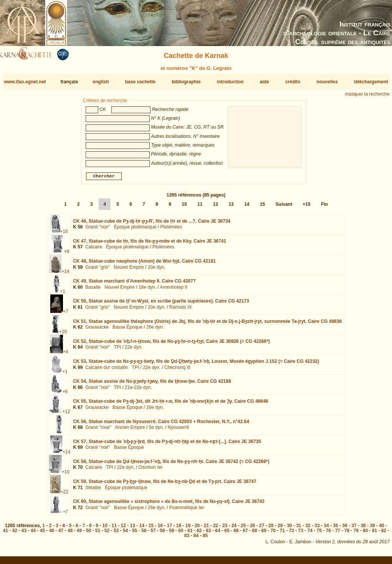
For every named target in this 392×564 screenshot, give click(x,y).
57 (153, 534)
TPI (118, 350)
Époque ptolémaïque (135, 230)
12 (216, 207)
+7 (66, 314)
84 (196, 539)
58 (162, 534)
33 (317, 529)
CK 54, (152, 384)
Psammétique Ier (187, 511)
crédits (293, 82)
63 (208, 534)
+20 (63, 334)
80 (365, 534)
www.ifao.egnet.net (25, 82)
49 (79, 534)
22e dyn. (134, 350)
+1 (63, 294)
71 (282, 534)
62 (199, 534)
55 (135, 534)
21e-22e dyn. (138, 390)
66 (236, 534)
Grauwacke (97, 330)
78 (347, 534)
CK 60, (169, 504)
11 (200, 207)
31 (299, 529)
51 (98, 534)
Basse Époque (127, 330)
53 (116, 534)
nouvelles (327, 82)
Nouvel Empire (129, 270)
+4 (66, 355)
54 (125, 534)
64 (218, 534)
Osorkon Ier (151, 470)
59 (171, 534)
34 (326, 529)
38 (363, 529)
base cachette (140, 82)
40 (381, 529)
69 (264, 534)
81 (375, 534)
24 (234, 529)
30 (289, 529)
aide (265, 82)
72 (291, 534)
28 (271, 529)
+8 (67, 255)
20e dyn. (157, 270)
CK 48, (144, 264)
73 (301, 534)
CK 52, (171, 344)
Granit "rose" (98, 430)
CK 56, (161, 424)
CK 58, (171, 465)
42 (15, 534)
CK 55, (170, 404)
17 (170, 529)
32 (308, 529)
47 (61, 534)
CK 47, (150, 244)
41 (6, 534)
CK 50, (161, 304)
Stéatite (93, 491)
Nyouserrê (178, 430)
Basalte (93, 290)
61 (190, 534)
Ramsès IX (181, 310)
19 (188, 529)
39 (372, 529)
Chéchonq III (177, 370)
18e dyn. (147, 290)
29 (280, 529)
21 (206, 529)
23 (225, 529)
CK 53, (196, 364)
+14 (65, 275)
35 (335, 529)
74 (310, 534)
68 (254, 534)
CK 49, (134, 284)
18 (179, 529)
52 (107, 534)
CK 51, (207, 324)
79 (356, 534)
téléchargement (371, 82)
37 (354, 529)
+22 (65, 495)
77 (338, 534)
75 (319, 534)
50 (88, 534)
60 (181, 534)
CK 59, (165, 485)
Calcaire (94, 250)
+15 (306, 207)
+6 (65, 395)
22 (216, 529)
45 (42, 534)
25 (243, 529)
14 (247, 207)
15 (262, 207)
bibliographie (186, 82)
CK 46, (152, 224)
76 (328, 534)
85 (205, 539)
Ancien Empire (130, 430)
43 (24, 534)
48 (70, 534)
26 (252, 529)
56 (144, 534)
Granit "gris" (98, 270)
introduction (230, 82)
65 (227, 534)
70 (273, 534)
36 (345, 529)
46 (52, 534)
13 (231, 207)
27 (262, 529)
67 (245, 534)
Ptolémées (171, 230)
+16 (64, 235)
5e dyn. (156, 430)
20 (197, 529)
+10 (66, 475)
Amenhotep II (173, 290)
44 (33, 534)
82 (384, 534)
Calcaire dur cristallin (107, 370)
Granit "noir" (98, 230)
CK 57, (167, 445)
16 (160, 529)
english (101, 82)
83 (187, 539)
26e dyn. (155, 330)
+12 (66, 415)
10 (184, 207)
